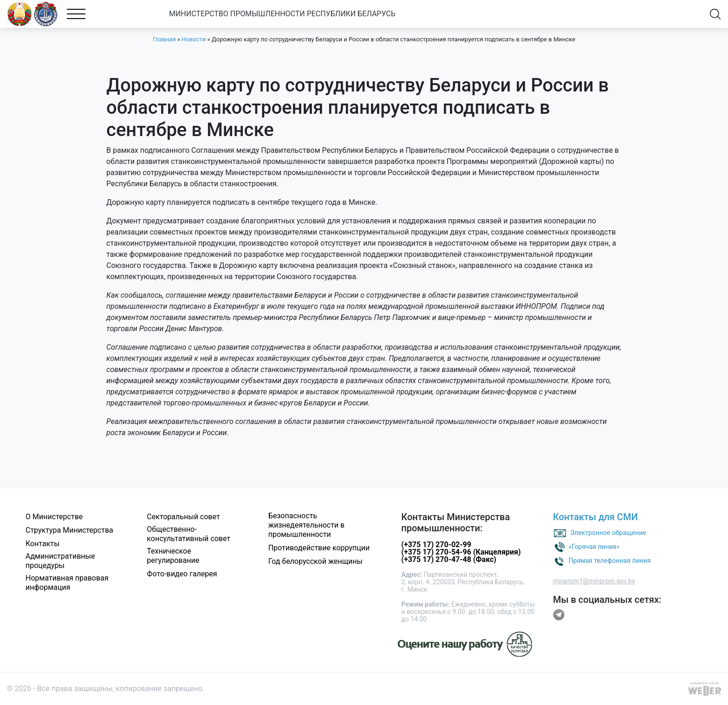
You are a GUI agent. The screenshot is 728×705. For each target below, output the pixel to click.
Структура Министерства (69, 530)
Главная (164, 39)
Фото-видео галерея (182, 574)
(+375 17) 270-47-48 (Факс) (449, 559)
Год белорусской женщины (315, 561)
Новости (194, 39)
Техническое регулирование (173, 556)
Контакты (42, 544)
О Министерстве (54, 517)
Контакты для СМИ (595, 517)
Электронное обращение (608, 532)
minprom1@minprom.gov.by (594, 581)
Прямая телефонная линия (609, 560)
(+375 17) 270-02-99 (436, 545)
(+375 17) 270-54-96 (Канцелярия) (461, 552)
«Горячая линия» (594, 546)
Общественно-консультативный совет (188, 534)
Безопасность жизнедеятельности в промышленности (307, 525)
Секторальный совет (183, 517)
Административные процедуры (60, 561)
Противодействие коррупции (319, 548)
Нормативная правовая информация (67, 583)
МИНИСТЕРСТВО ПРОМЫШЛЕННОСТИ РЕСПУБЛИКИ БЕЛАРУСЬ (300, 14)
